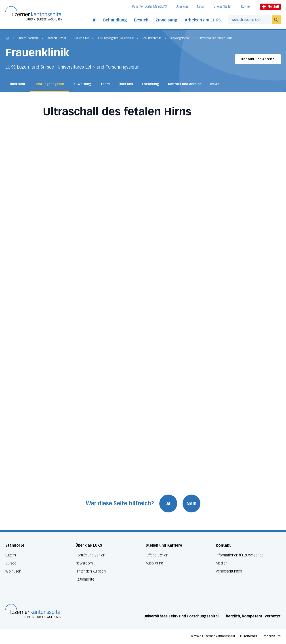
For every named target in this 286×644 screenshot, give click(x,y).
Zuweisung (166, 20)
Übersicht (18, 84)
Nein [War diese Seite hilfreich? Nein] (191, 503)
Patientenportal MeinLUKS (149, 7)
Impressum (272, 636)
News (201, 7)
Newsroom (84, 563)
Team (105, 84)
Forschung (150, 84)
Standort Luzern (56, 38)
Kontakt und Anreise (258, 59)
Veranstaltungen (229, 571)
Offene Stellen (223, 7)
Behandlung (115, 20)
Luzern (11, 555)
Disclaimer (249, 636)
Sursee (11, 563)
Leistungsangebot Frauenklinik (115, 38)
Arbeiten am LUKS (203, 20)
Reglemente (85, 579)
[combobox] (250, 20)
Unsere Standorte (28, 38)
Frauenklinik (81, 38)
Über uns (182, 7)
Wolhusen (13, 571)
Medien (222, 563)
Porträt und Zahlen (90, 555)
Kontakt (246, 7)
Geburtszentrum (152, 38)
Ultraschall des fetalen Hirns (215, 38)
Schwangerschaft (180, 38)
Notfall (270, 7)
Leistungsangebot (49, 84)
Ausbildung (154, 563)
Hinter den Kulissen (91, 571)
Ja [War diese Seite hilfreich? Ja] (168, 503)
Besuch (141, 20)
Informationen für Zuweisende (240, 555)
